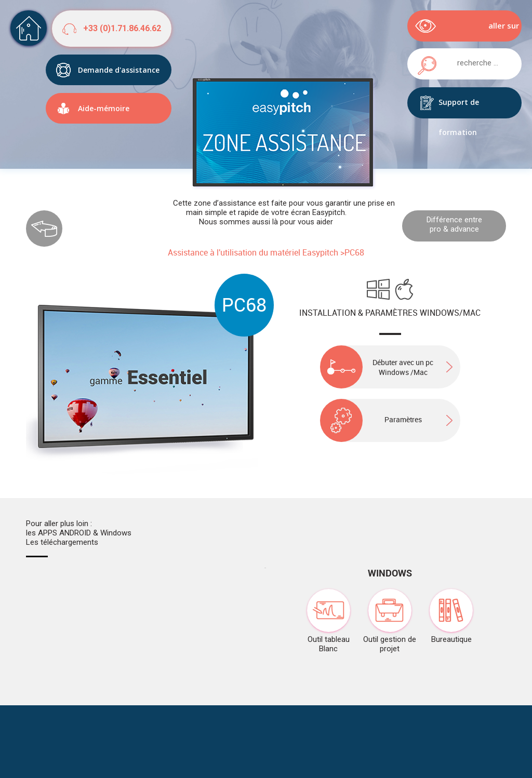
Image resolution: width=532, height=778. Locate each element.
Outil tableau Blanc (329, 621)
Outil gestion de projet (390, 621)
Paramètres (371, 419)
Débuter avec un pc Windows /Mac (377, 366)
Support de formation (459, 108)
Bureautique (451, 616)
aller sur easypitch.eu (495, 31)
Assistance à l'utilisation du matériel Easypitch (253, 252)
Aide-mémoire (104, 108)
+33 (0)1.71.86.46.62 (122, 28)
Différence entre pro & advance (454, 224)
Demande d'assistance (119, 70)
